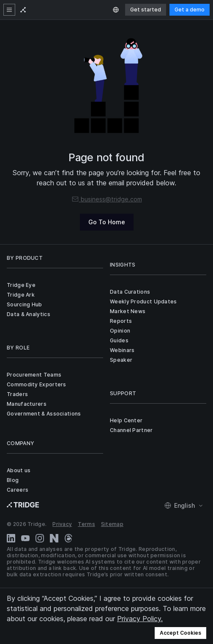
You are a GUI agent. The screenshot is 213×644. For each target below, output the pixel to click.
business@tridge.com (107, 199)
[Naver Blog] (54, 538)
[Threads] (68, 538)
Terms (86, 524)
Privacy (62, 524)
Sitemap (112, 524)
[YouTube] (25, 538)
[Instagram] (40, 538)
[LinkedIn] (11, 538)
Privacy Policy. (140, 619)
